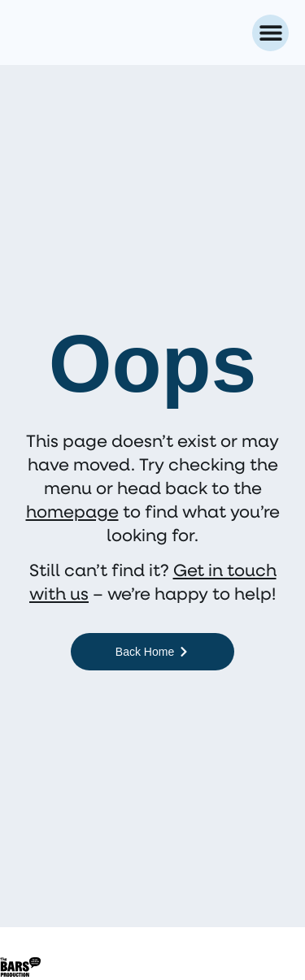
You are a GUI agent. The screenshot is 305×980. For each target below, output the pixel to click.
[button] (270, 33)
